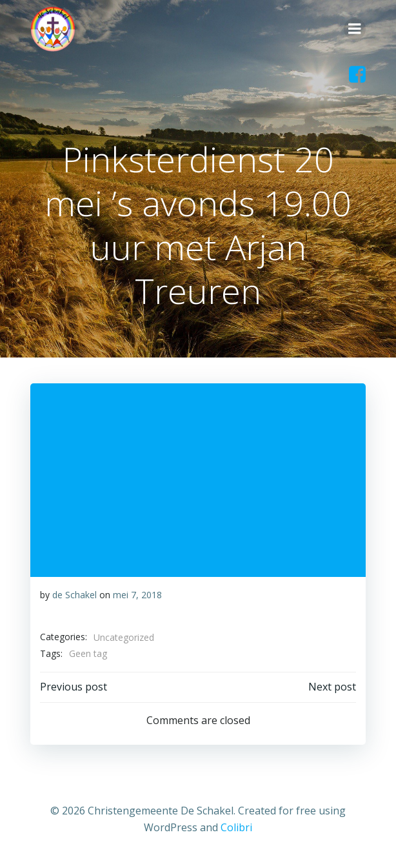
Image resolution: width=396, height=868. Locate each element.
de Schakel (74, 595)
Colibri (236, 827)
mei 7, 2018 (137, 595)
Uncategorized (124, 637)
